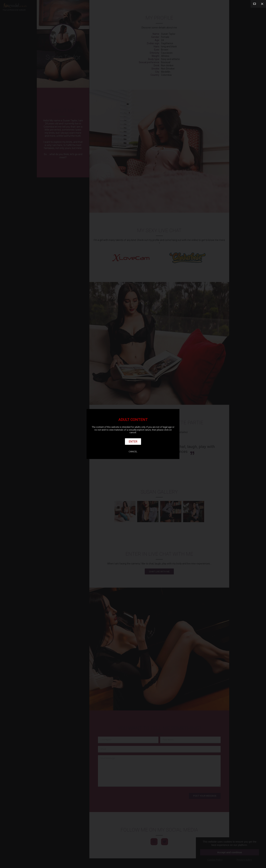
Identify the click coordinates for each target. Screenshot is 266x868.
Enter (133, 441)
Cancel (133, 452)
